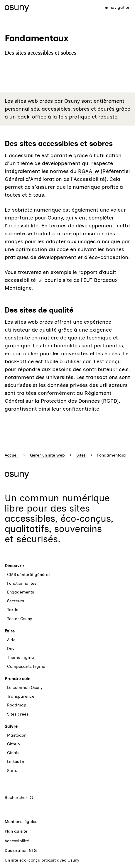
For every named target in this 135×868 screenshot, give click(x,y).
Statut (13, 771)
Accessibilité (17, 841)
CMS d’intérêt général (28, 575)
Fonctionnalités (22, 583)
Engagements (21, 592)
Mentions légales (21, 822)
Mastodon (17, 735)
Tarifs (13, 610)
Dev (11, 649)
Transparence (21, 696)
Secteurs (16, 601)
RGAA (89, 171)
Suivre (11, 727)
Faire (10, 631)
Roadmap (17, 705)
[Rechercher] (19, 798)
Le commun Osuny (25, 688)
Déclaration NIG (21, 851)
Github (14, 744)
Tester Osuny (20, 619)
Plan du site (16, 831)
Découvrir (15, 566)
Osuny (73, 860)
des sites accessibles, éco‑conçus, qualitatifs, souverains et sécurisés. (59, 524)
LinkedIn (16, 762)
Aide (11, 640)
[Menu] (115, 8)
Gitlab (13, 753)
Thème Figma (21, 657)
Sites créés (18, 714)
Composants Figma (26, 667)
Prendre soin (18, 679)
